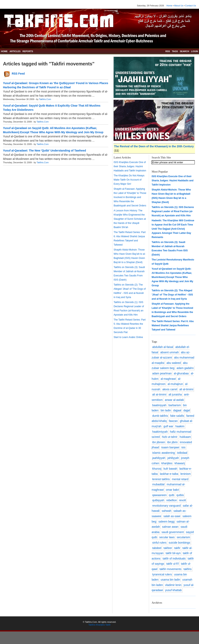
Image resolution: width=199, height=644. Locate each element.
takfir (177, 548)
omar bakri (173, 490)
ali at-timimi (159, 394)
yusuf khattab (173, 590)
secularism (183, 537)
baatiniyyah (159, 405)
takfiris (187, 569)
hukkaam (185, 437)
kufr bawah (170, 469)
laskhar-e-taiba (169, 474)
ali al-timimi (186, 389)
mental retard (180, 479)
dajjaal (177, 410)
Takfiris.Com (45, 99)
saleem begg (166, 522)
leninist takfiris (161, 479)
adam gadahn (185, 368)
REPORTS (28, 51)
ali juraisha (175, 394)
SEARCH (184, 51)
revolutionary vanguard (166, 506)
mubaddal (158, 484)
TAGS (175, 51)
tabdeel (157, 548)
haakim (180, 426)
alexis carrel (170, 389)
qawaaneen (159, 495)
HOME (4, 51)
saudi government (173, 532)
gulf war (168, 426)
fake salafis (177, 416)
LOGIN (195, 51)
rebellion (172, 500)
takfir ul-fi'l (173, 564)
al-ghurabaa (181, 373)
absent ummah (170, 352)
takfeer (168, 548)
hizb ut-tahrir (170, 437)
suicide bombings (179, 543)
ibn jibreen (159, 442)
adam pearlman (162, 373)
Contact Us (190, 6)
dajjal (187, 410)
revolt (182, 500)
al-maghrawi (168, 379)
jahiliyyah (173, 458)
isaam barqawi (170, 447)
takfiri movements (171, 569)
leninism (186, 474)
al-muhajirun (175, 384)
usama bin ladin (170, 580)
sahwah (167, 511)
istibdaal (182, 453)
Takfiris (92, 625)
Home (169, 6)
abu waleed (174, 363)
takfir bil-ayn (173, 553)
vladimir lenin (173, 585)
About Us (179, 6)
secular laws (167, 537)
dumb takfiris (160, 416)
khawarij (180, 463)
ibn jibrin (173, 442)
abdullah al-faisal (163, 347)
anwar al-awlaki (174, 400)
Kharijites (100, 625)
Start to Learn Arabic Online (128, 337)
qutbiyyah (158, 500)
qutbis (180, 495)
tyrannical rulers (162, 574)
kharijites (167, 463)
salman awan (170, 527)
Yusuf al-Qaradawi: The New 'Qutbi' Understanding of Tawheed (44, 151)
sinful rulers (159, 543)
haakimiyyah (160, 432)
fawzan (173, 421)
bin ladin (166, 410)
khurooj (157, 469)
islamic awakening (164, 453)
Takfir (108, 625)
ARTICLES (15, 51)
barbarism (175, 405)
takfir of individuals (174, 559)
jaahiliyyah (159, 458)
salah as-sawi (172, 516)
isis (183, 447)
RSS (168, 51)
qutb (171, 495)
